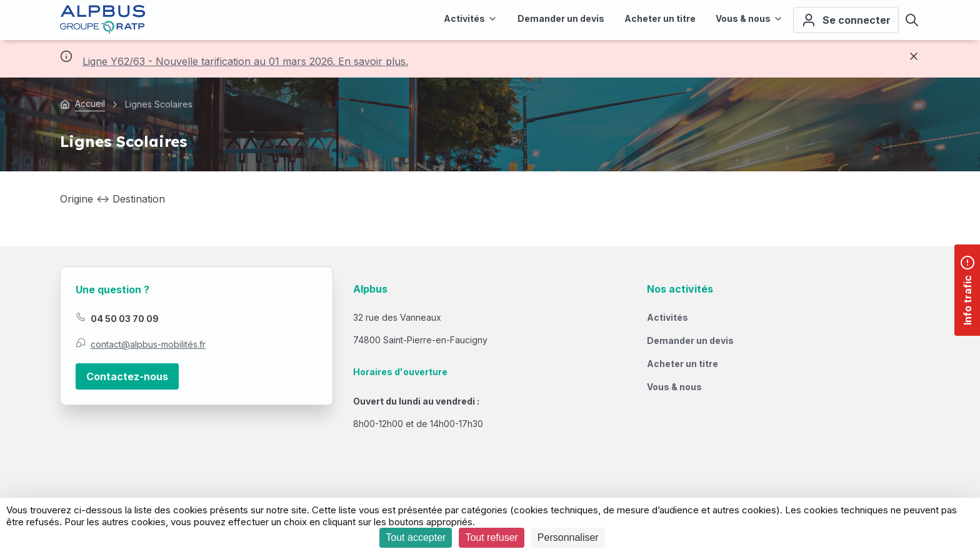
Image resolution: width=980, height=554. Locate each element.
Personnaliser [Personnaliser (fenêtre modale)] (568, 537)
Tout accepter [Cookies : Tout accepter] (416, 537)
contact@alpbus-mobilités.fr (148, 344)
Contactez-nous (127, 376)
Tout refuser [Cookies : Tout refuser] (491, 537)
